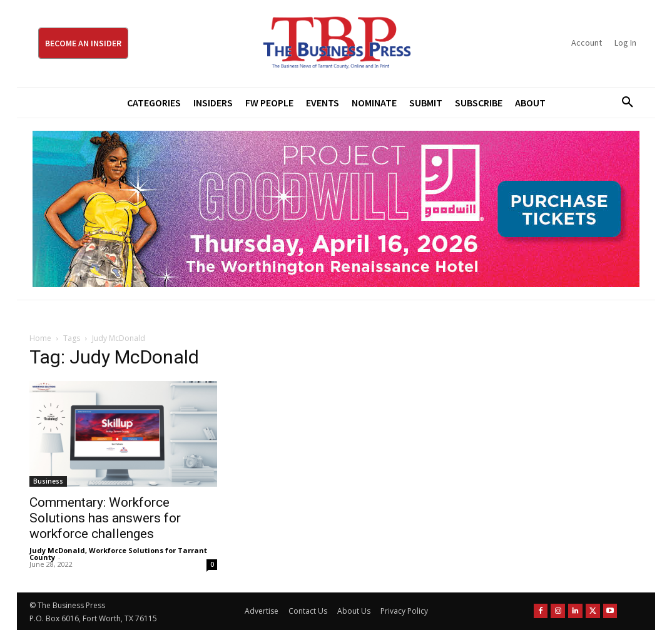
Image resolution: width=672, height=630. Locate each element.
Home (40, 338)
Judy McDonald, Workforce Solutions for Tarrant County (118, 554)
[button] (623, 103)
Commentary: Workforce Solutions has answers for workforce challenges (105, 518)
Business (48, 481)
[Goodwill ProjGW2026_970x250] (336, 209)
